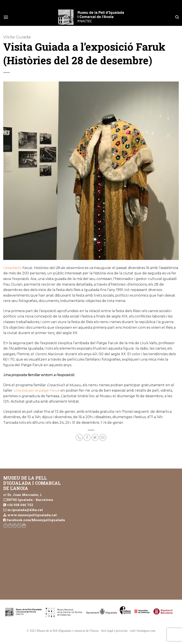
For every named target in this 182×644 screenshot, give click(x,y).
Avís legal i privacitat (114, 631)
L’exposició (13, 268)
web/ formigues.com (143, 631)
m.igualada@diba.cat (25, 510)
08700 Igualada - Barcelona (30, 500)
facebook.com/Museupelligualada (36, 520)
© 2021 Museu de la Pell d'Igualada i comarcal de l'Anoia (63, 631)
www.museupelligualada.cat (32, 515)
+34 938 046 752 (20, 505)
